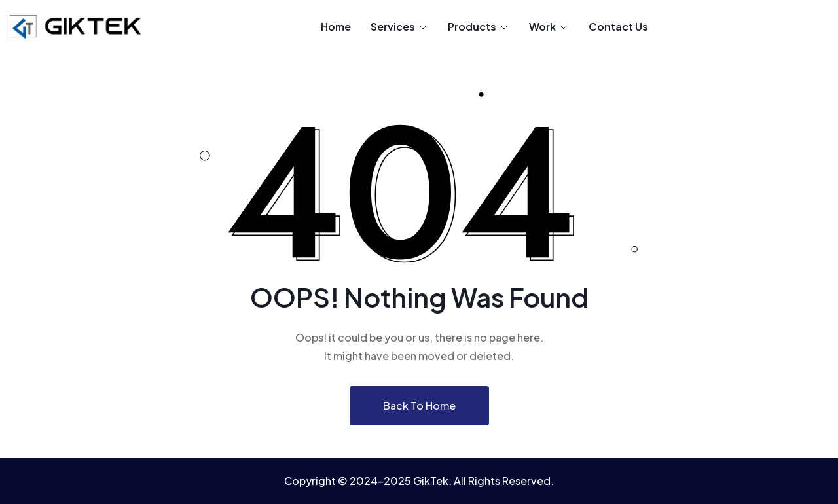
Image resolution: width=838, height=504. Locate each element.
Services (399, 27)
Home (336, 27)
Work (549, 27)
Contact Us (618, 27)
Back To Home (419, 405)
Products (479, 27)
